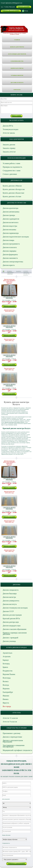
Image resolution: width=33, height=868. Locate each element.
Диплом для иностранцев (12, 615)
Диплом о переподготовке (12, 737)
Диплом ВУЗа (8, 126)
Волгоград (7, 678)
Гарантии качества (17, 61)
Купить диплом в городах (10, 273)
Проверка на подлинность (12, 167)
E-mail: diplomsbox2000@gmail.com (12, 3)
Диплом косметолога (11, 222)
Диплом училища (9, 641)
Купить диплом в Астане (12, 196)
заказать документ (24, 7)
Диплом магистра (9, 597)
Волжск (6, 681)
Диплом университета (11, 601)
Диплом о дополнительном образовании (13, 741)
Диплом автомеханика (11, 212)
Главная (17, 40)
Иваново (6, 696)
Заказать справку (9, 148)
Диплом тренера (9, 215)
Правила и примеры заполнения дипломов (15, 633)
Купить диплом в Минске (12, 186)
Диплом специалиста (11, 590)
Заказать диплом (9, 145)
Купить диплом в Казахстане (13, 193)
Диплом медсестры (10, 226)
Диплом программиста (11, 244)
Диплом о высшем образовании (15, 629)
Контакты (17, 90)
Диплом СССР (8, 611)
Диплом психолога (10, 247)
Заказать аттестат (9, 152)
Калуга (19, 271)
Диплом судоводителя (11, 219)
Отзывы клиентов (17, 75)
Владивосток (8, 671)
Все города (7, 706)
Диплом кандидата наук (12, 626)
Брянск (5, 667)
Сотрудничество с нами (12, 171)
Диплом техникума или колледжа (15, 608)
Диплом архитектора (10, 208)
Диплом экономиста (10, 258)
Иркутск (6, 703)
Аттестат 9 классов (10, 722)
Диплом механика (9, 230)
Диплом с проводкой (10, 638)
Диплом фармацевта (10, 255)
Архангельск (7, 653)
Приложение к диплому (12, 733)
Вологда (6, 685)
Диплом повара (8, 240)
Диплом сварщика (10, 251)
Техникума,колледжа (11, 129)
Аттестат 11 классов (10, 718)
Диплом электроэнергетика (13, 262)
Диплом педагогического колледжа (16, 237)
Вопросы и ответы (17, 68)
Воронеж (6, 689)
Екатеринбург (8, 692)
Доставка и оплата (17, 83)
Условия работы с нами (11, 163)
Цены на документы (17, 47)
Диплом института (10, 604)
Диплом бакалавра (10, 594)
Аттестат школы (9, 133)
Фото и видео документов (17, 54)
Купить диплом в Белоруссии (14, 189)
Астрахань (7, 656)
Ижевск (6, 699)
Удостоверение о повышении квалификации (14, 746)
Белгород (6, 664)
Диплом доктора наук (11, 622)
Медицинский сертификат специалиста (17, 750)
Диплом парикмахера (11, 233)
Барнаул (6, 660)
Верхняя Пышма (9, 674)
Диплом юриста (9, 265)
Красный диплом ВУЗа (11, 618)
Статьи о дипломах (10, 174)
